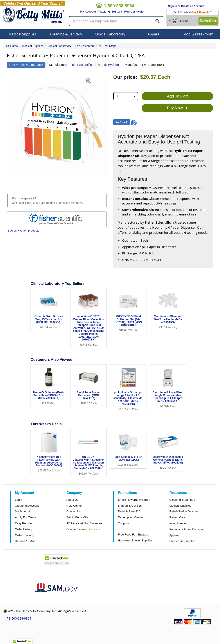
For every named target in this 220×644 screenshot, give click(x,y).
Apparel (154, 34)
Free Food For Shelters (133, 535)
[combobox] (126, 96)
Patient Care (178, 517)
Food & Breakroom (198, 34)
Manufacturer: (59, 65)
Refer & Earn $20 (129, 511)
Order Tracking (24, 535)
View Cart (208, 21)
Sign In (173, 6)
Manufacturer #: (136, 65)
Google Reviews (77, 529)
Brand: (102, 65)
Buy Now (177, 108)
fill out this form (72, 203)
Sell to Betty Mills (78, 517)
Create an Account (193, 6)
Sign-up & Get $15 (130, 506)
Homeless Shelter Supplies (135, 540)
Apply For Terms (25, 517)
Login (18, 500)
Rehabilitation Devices (184, 511)
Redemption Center (130, 517)
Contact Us (74, 511)
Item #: (14, 65)
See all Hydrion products (23, 231)
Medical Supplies (22, 34)
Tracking (104, 12)
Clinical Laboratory (110, 34)
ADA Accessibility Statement (85, 523)
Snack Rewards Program (134, 500)
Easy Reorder (24, 523)
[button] (10, 129)
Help (141, 12)
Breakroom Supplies (183, 541)
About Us (72, 500)
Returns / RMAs (25, 541)
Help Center (74, 506)
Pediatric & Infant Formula (186, 529)
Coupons (124, 523)
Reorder (130, 12)
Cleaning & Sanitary (66, 34)
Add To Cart (178, 96)
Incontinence (178, 523)
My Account (88, 12)
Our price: (125, 77)
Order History (23, 529)
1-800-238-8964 (35, 203)
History (117, 12)
